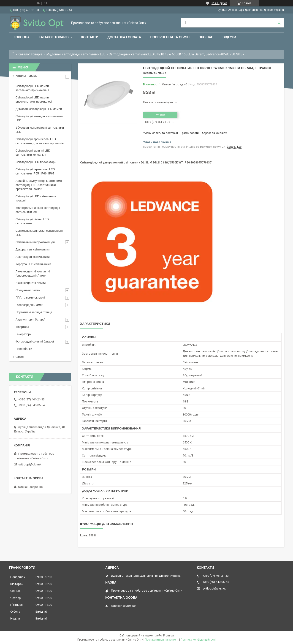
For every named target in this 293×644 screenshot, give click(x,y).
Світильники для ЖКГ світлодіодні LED (39, 233)
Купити (160, 115)
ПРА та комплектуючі (30, 298)
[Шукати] (279, 23)
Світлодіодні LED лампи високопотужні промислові (34, 99)
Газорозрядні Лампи (29, 305)
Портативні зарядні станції (34, 312)
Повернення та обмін (170, 37)
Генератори (24, 334)
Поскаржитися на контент (162, 640)
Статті (20, 357)
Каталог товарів (54, 37)
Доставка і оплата (124, 37)
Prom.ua (168, 636)
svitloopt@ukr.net (30, 464)
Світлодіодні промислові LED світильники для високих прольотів (40, 141)
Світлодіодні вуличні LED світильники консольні (33, 153)
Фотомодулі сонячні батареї (35, 341)
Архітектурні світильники (33, 257)
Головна (22, 37)
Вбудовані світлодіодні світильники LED (76, 54)
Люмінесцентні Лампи (31, 283)
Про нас (206, 37)
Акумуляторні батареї (30, 319)
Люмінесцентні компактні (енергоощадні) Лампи (33, 273)
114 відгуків (219, 3)
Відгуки (229, 37)
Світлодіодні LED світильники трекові (36, 198)
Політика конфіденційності (198, 640)
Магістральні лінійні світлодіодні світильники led (38, 210)
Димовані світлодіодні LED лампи (39, 109)
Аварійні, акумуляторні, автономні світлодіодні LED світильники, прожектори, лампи (39, 185)
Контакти (90, 37)
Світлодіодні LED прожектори (36, 162)
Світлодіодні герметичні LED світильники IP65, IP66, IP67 (35, 171)
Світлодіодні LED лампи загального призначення (32, 88)
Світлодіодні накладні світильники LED (39, 118)
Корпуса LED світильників (33, 264)
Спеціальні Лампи (28, 290)
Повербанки (24, 349)
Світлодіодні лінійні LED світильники (32, 221)
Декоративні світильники (33, 249)
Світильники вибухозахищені (35, 242)
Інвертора (22, 327)
